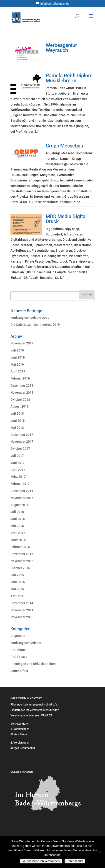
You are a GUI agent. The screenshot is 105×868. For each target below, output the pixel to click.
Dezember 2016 (22, 491)
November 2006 (22, 617)
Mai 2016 (17, 526)
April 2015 (18, 596)
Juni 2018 (18, 421)
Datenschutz (75, 861)
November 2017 (22, 442)
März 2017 (18, 477)
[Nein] (99, 852)
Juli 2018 (17, 413)
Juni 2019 (18, 357)
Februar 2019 (20, 378)
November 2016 (22, 498)
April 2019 (18, 371)
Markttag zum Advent (26, 643)
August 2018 (20, 406)
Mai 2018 (17, 428)
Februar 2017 (20, 484)
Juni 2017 (18, 463)
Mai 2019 (17, 364)
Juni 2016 (18, 519)
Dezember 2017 (22, 435)
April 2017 (18, 470)
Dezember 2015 (22, 554)
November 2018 (22, 393)
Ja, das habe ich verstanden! (41, 861)
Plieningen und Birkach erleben (33, 664)
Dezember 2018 (22, 385)
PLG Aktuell (19, 650)
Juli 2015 (17, 575)
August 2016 (20, 505)
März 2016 (18, 540)
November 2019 (22, 343)
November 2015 (22, 561)
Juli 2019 (17, 350)
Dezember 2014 (22, 603)
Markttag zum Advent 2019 (30, 318)
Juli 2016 (17, 512)
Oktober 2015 (20, 568)
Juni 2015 (18, 582)
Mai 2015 (17, 589)
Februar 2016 (20, 547)
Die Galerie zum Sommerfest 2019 (35, 325)
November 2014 (22, 610)
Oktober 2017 (20, 449)
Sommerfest (19, 671)
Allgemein (18, 636)
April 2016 (18, 533)
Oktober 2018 (20, 400)
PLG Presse (19, 657)
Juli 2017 (17, 456)
